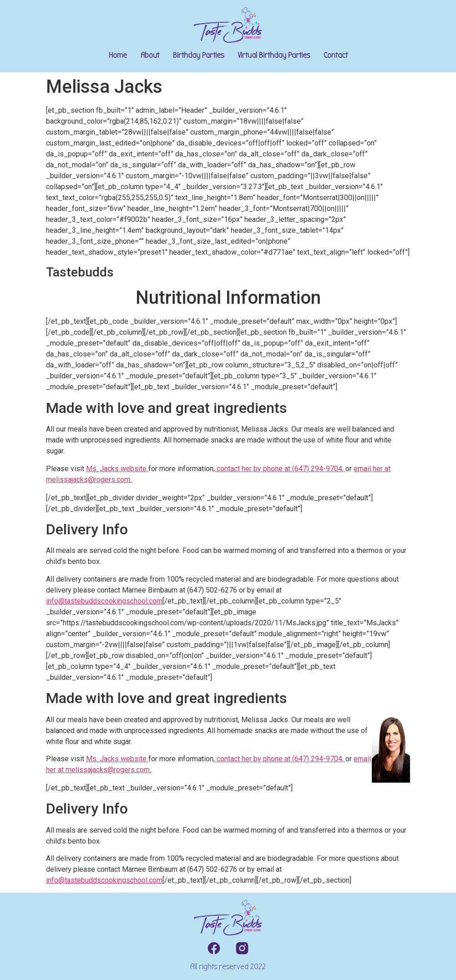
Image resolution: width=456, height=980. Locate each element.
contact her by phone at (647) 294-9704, (280, 469)
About (150, 55)
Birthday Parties (198, 55)
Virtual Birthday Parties (274, 55)
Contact (336, 55)
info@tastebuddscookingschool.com (104, 601)
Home (118, 55)
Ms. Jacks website (117, 469)
